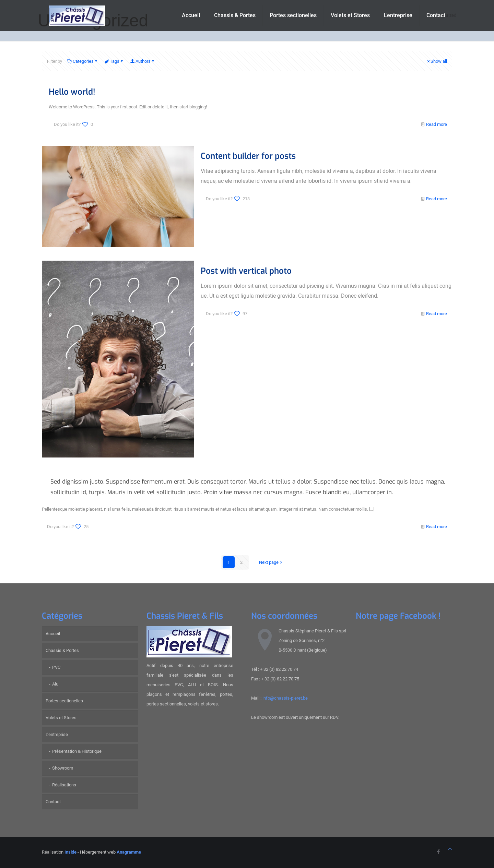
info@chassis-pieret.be (285, 698)
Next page (271, 562)
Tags (114, 61)
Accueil (53, 634)
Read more (437, 124)
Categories (83, 61)
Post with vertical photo (246, 271)
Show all (437, 61)
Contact (53, 802)
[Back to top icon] (450, 849)
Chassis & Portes (62, 650)
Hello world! (72, 92)
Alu (55, 684)
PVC (56, 667)
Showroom (63, 768)
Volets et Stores (61, 718)
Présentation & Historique (77, 751)
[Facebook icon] (438, 852)
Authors (143, 61)
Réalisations (64, 785)
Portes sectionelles (64, 701)
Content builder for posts (248, 156)
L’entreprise (57, 734)
